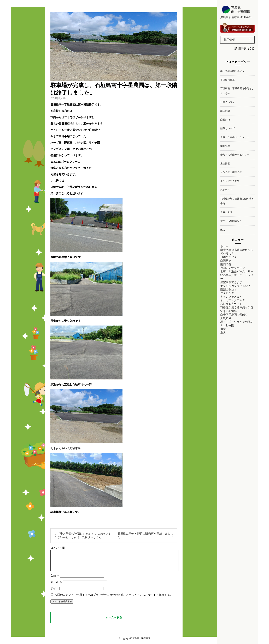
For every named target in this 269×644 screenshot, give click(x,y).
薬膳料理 (225, 146)
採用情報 (229, 40)
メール (56, 586)
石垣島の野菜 (227, 80)
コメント (58, 548)
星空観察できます (231, 282)
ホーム (224, 246)
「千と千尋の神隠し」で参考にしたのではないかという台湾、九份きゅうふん (84, 535)
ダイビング (227, 293)
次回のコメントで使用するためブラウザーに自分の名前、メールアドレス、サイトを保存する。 (114, 599)
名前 (55, 580)
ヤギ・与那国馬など (231, 221)
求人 (223, 230)
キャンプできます (230, 181)
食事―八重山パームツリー (237, 271)
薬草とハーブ (227, 128)
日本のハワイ (227, 102)
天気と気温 (226, 212)
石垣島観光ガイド (231, 304)
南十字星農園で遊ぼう (232, 71)
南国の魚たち (229, 289)
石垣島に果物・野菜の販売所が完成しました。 (144, 535)
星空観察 (225, 164)
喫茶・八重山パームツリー (235, 155)
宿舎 (223, 329)
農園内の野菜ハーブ (233, 268)
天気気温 (226, 318)
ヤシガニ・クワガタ (233, 300)
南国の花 (225, 120)
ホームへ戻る (114, 621)
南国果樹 (225, 111)
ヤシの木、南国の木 (231, 172)
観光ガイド (226, 190)
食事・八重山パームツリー (235, 137)
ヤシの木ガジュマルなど (235, 286)
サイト (55, 592)
